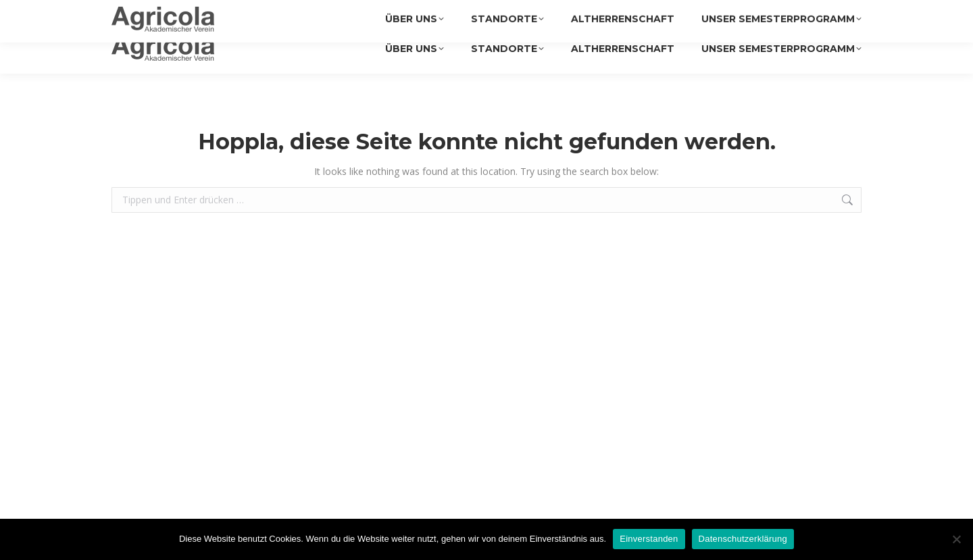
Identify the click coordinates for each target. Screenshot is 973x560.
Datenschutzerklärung (743, 539)
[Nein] (956, 539)
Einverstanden (649, 539)
